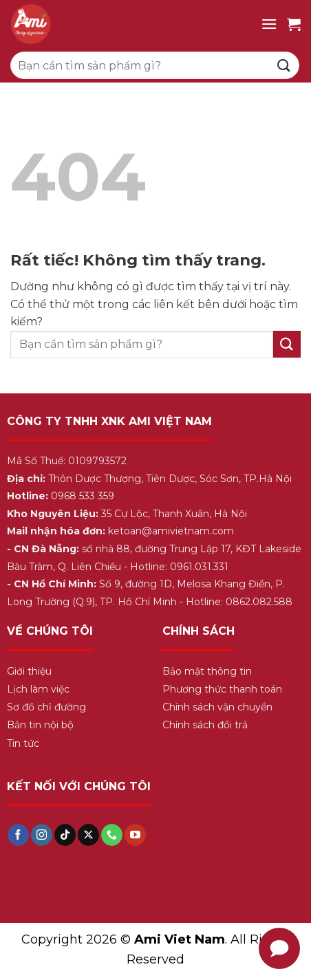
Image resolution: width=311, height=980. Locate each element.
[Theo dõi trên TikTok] (65, 835)
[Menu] (269, 24)
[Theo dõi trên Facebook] (18, 835)
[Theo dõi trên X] (88, 835)
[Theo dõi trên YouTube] (135, 835)
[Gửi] (284, 65)
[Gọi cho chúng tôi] (112, 835)
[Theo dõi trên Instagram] (42, 835)
